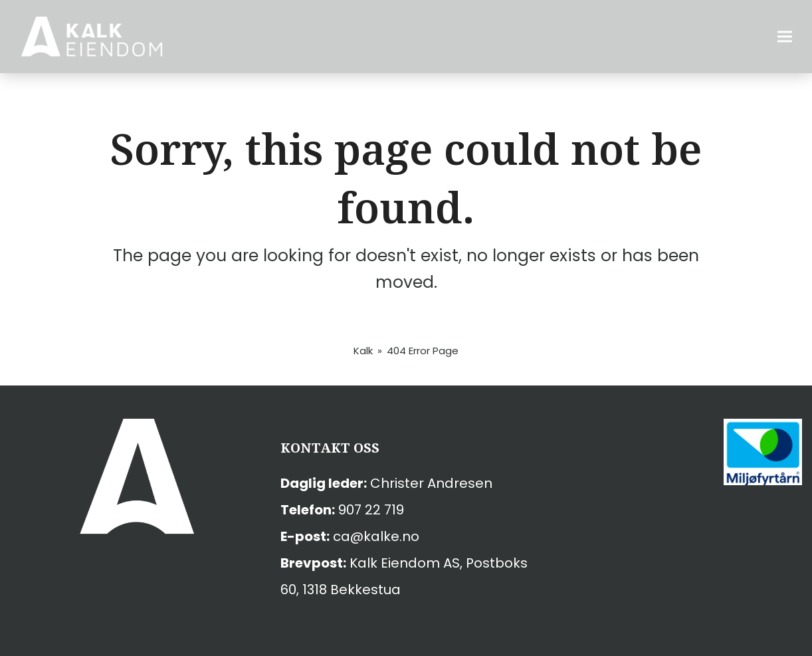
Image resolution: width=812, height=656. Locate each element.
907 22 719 (371, 510)
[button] (785, 37)
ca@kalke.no (376, 536)
